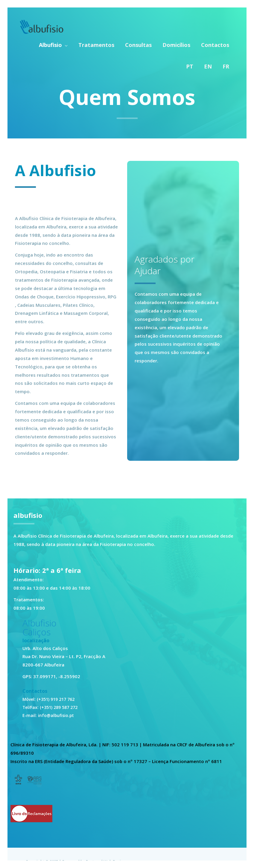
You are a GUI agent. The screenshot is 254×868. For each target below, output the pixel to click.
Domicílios (176, 44)
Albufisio (50, 44)
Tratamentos (96, 44)
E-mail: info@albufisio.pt (49, 715)
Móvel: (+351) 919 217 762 (51, 699)
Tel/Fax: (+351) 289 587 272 (53, 707)
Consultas (138, 44)
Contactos (215, 44)
